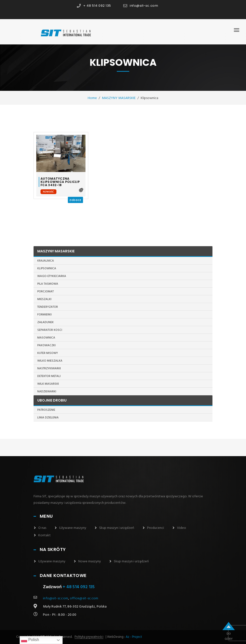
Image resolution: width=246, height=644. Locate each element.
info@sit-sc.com (144, 6)
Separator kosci (50, 330)
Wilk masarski (48, 384)
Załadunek (45, 322)
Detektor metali (49, 376)
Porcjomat (45, 292)
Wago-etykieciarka (52, 276)
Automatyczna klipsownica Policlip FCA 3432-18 (60, 182)
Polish (30, 640)
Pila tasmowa (48, 284)
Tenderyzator (48, 307)
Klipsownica (47, 269)
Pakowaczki (46, 345)
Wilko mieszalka (50, 361)
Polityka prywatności (89, 637)
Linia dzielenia (48, 418)
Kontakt (44, 535)
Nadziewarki (47, 392)
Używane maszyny (73, 528)
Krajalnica (46, 261)
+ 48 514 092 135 (97, 6)
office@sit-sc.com (84, 598)
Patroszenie (46, 410)
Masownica (46, 338)
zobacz (75, 200)
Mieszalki (44, 299)
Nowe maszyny (90, 561)
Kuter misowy (48, 353)
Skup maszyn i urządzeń (117, 528)
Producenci (156, 528)
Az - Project (134, 637)
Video (182, 528)
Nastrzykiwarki (49, 369)
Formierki (44, 315)
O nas (42, 528)
